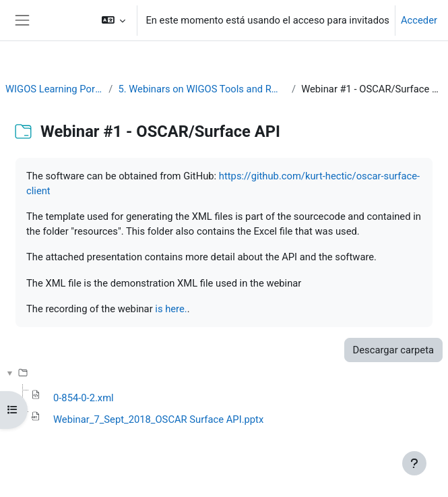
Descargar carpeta (393, 350)
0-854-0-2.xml (84, 398)
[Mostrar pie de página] (414, 463)
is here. (171, 309)
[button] (114, 20)
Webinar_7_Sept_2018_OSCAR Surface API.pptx (158, 419)
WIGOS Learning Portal (54, 89)
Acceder (419, 20)
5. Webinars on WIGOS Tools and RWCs (202, 89)
